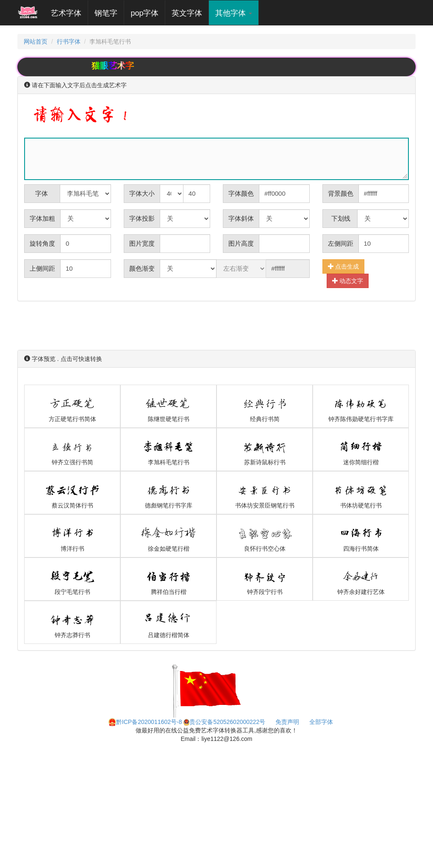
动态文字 (348, 281)
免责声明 (287, 722)
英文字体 (187, 13)
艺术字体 (69, 13)
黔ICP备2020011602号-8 (145, 722)
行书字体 (69, 42)
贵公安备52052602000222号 (224, 722)
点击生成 (344, 266)
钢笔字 (106, 13)
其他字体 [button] (234, 13)
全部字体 (321, 722)
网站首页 (36, 42)
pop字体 (144, 13)
